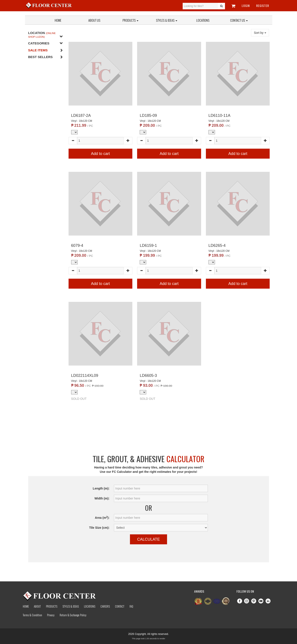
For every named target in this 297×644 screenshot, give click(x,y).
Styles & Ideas (71, 606)
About (37, 606)
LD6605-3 (148, 376)
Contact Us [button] (239, 20)
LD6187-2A (81, 115)
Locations (203, 20)
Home (58, 20)
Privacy (51, 615)
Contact (120, 606)
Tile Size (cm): (99, 528)
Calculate (148, 539)
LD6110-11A (219, 115)
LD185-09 (148, 115)
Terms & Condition (32, 615)
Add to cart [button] (100, 154)
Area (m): (102, 517)
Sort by (260, 33)
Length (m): (101, 488)
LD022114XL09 (85, 376)
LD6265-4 (217, 246)
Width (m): (102, 498)
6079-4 (77, 246)
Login (246, 6)
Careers (105, 606)
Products (130, 20)
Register (263, 6)
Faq (131, 606)
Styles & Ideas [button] (167, 20)
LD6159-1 (148, 246)
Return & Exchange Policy (73, 615)
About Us (94, 20)
